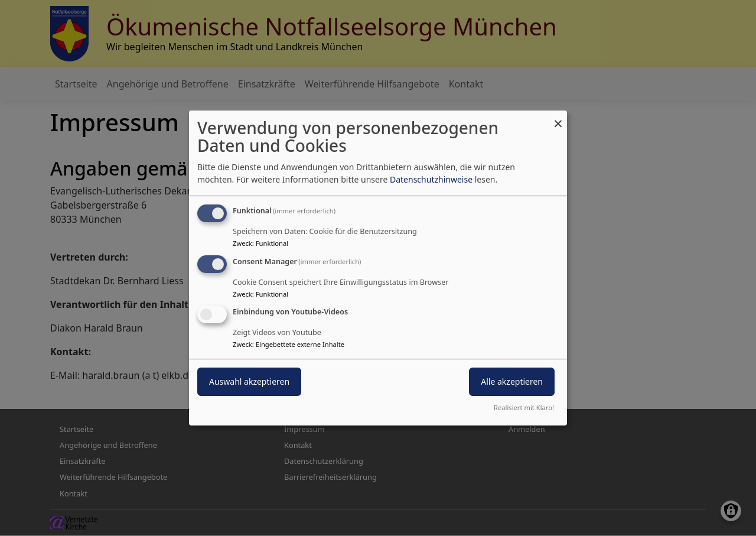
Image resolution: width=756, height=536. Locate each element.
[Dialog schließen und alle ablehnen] (558, 118)
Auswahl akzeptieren (249, 382)
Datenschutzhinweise (431, 179)
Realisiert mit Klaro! (524, 407)
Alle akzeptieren (512, 382)
